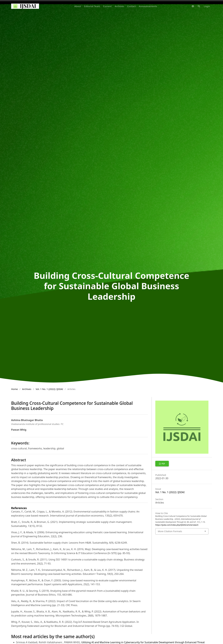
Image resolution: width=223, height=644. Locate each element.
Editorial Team (92, 6)
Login (207, 6)
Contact (131, 6)
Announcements (148, 6)
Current (107, 6)
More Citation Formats (170, 531)
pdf (163, 464)
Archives (119, 6)
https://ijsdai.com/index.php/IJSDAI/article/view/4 (177, 525)
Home (14, 389)
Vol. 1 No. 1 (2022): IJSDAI (49, 389)
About (78, 6)
